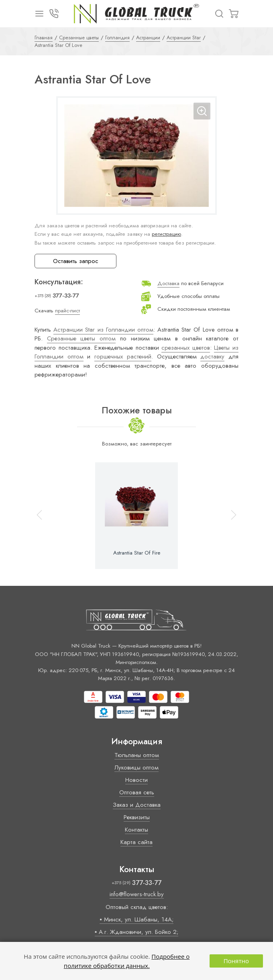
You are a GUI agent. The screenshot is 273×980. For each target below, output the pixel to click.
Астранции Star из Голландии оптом (103, 330)
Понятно (236, 961)
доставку (212, 356)
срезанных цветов (186, 348)
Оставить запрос (76, 261)
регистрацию (166, 234)
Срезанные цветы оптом (81, 338)
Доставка (168, 283)
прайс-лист (67, 311)
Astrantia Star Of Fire (137, 553)
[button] (230, 516)
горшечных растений (123, 356)
